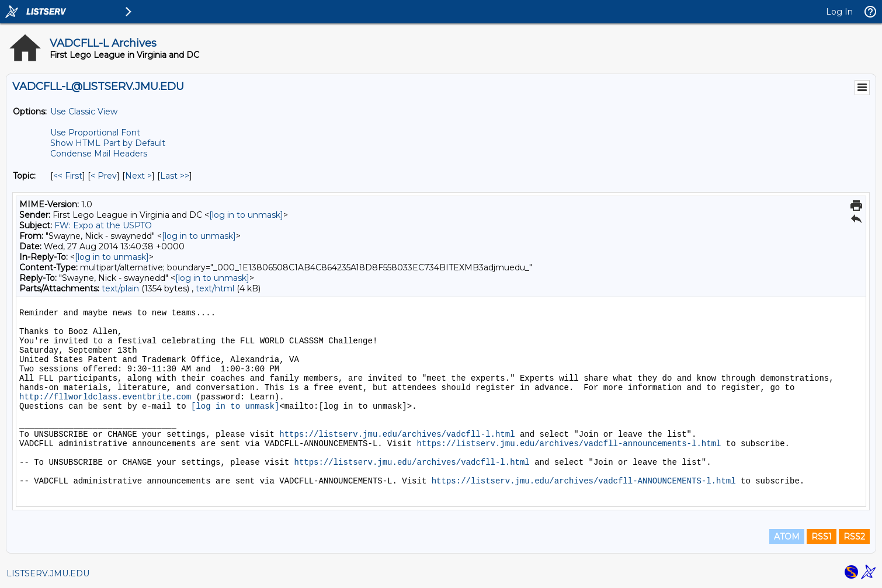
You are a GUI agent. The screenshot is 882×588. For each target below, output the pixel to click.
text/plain (120, 288)
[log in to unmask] (246, 215)
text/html (215, 288)
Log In (839, 12)
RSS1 (822, 537)
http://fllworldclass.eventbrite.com (105, 397)
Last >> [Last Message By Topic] (175, 176)
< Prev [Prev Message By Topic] (104, 176)
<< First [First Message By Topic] (68, 176)
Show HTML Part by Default (108, 143)
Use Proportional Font (95, 133)
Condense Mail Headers (99, 154)
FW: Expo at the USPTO (103, 225)
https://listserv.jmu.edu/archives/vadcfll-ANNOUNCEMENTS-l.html (584, 481)
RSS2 (854, 537)
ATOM (787, 537)
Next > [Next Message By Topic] (138, 176)
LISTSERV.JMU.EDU (48, 573)
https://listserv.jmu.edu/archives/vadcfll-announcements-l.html (569, 444)
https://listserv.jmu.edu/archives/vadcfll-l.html (397, 434)
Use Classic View (84, 112)
